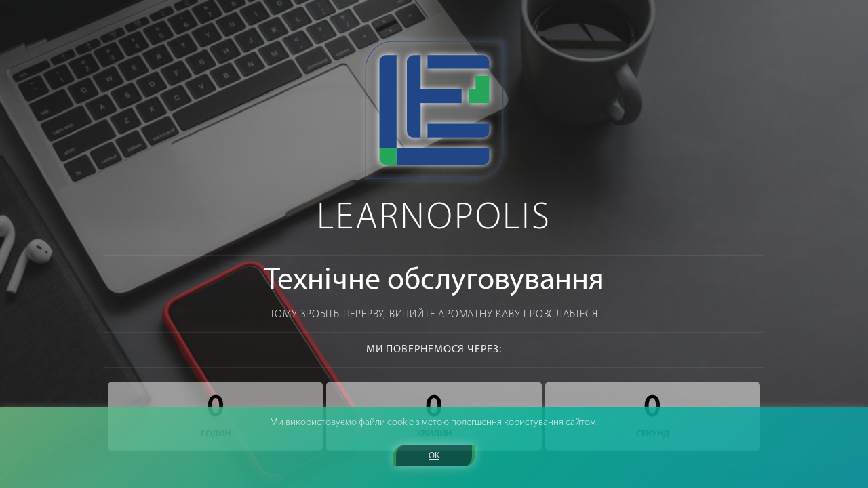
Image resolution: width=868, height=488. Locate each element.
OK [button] (434, 456)
